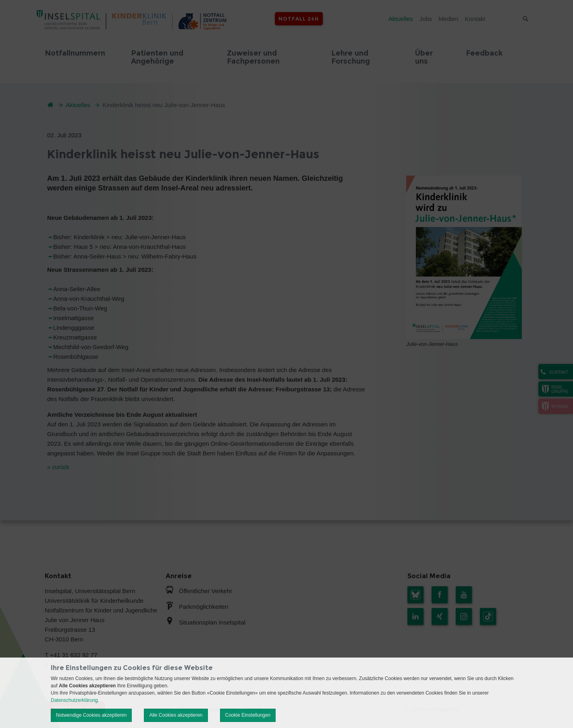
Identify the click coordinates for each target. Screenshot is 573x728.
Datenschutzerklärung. (75, 700)
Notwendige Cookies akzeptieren (91, 715)
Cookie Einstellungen (248, 715)
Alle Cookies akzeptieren (176, 715)
